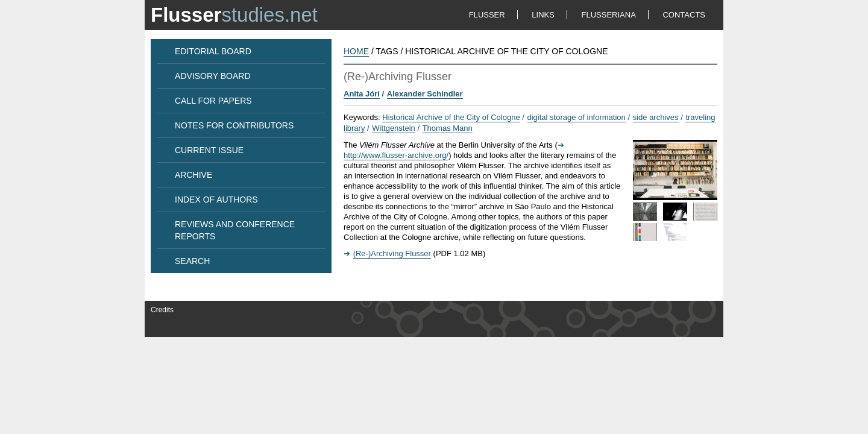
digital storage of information (577, 117)
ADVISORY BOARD (213, 76)
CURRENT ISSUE (209, 150)
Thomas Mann (448, 128)
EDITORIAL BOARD (213, 51)
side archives (656, 117)
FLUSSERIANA (609, 15)
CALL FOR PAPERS (213, 101)
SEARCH (192, 261)
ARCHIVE (193, 175)
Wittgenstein (394, 128)
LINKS (543, 15)
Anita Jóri (362, 94)
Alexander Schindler (425, 94)
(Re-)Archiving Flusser (392, 253)
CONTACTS (684, 15)
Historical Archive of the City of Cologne (451, 117)
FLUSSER (487, 15)
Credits (162, 310)
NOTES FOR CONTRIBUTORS (234, 125)
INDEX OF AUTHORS (216, 200)
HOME (356, 51)
